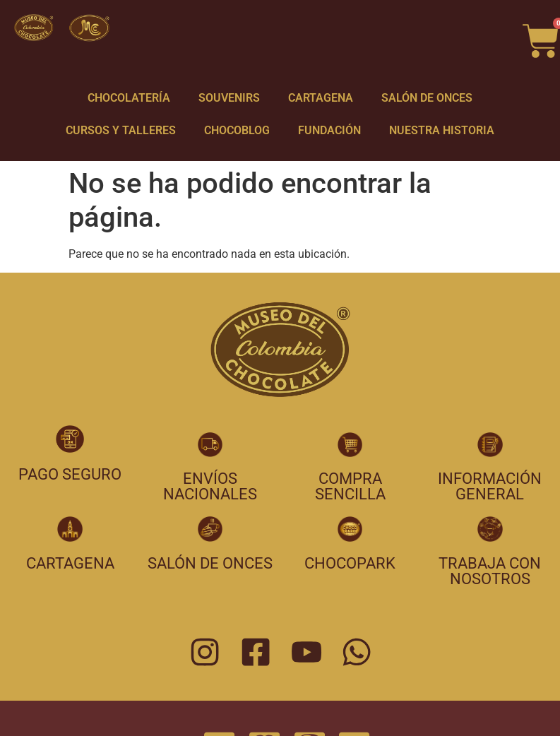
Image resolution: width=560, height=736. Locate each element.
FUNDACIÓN (329, 130)
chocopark (350, 563)
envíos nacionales (210, 486)
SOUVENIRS (229, 98)
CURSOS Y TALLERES (121, 130)
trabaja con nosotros (490, 571)
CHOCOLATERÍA (129, 98)
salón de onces (210, 563)
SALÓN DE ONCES (427, 98)
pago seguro (70, 474)
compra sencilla (350, 486)
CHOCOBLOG (237, 130)
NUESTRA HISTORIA (442, 130)
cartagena (70, 563)
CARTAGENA (321, 98)
